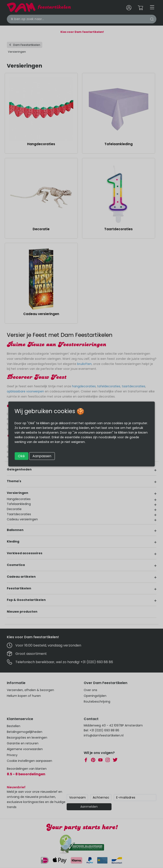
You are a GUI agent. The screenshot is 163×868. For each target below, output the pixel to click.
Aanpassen (42, 456)
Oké (21, 456)
